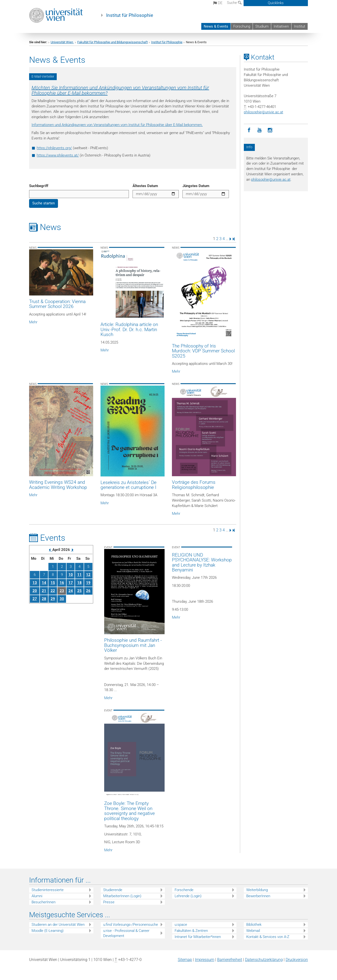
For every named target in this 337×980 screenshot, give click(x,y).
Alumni (37, 896)
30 (62, 599)
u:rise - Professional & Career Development (126, 933)
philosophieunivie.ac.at (264, 112)
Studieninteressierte (48, 890)
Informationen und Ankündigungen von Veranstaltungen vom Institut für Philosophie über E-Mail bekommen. (117, 125)
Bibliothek (254, 925)
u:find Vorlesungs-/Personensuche (131, 925)
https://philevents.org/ (54, 148)
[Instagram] (270, 130)
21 (44, 591)
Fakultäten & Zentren (191, 931)
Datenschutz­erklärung (264, 960)
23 (62, 591)
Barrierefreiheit (230, 960)
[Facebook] (249, 130)
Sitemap (185, 960)
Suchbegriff (39, 186)
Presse (109, 902)
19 (88, 583)
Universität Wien (62, 42)
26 (88, 591)
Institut (300, 26)
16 (62, 583)
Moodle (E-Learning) (48, 931)
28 (44, 599)
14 (44, 583)
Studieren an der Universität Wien (58, 925)
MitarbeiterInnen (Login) (122, 896)
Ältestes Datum (145, 186)
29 (53, 599)
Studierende (113, 890)
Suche (234, 3)
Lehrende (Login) (188, 896)
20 (35, 591)
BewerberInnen (258, 896)
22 (53, 591)
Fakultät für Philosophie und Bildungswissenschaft (112, 42)
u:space (181, 925)
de (218, 3)
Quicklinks (276, 3)
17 (71, 583)
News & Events (216, 26)
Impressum (205, 960)
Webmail (253, 931)
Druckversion (297, 960)
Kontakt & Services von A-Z (268, 937)
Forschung (242, 26)
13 (35, 583)
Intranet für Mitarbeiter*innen (198, 937)
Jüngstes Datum (196, 186)
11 (79, 575)
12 (88, 575)
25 (79, 591)
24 (71, 591)
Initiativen (281, 26)
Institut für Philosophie (130, 15)
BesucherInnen (44, 902)
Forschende (184, 890)
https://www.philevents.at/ (58, 155)
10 (71, 575)
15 (53, 583)
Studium (262, 26)
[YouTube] (260, 130)
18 (79, 583)
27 (35, 599)
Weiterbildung (257, 890)
